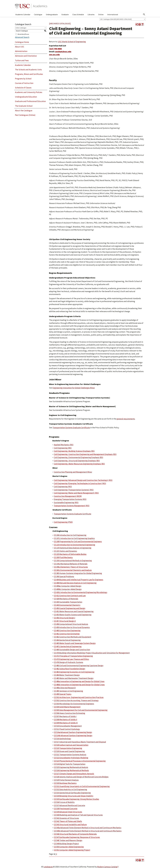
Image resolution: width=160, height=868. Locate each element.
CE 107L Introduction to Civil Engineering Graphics (74, 538)
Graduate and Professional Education (30, 101)
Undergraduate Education (26, 97)
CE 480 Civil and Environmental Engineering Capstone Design (79, 666)
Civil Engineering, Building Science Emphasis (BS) (74, 451)
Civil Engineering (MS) (63, 487)
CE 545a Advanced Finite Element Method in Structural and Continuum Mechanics (88, 828)
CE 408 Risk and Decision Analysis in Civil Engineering (75, 583)
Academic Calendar (23, 14)
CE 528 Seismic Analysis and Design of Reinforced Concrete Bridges (81, 777)
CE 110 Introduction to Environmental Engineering (74, 545)
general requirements (126, 419)
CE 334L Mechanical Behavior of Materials (71, 564)
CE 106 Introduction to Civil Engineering (70, 535)
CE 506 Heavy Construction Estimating (69, 713)
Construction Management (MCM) (68, 496)
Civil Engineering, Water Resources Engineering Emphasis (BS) (79, 464)
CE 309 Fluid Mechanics (63, 557)
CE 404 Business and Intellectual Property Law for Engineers (79, 580)
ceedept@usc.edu (63, 52)
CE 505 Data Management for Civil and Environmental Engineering (81, 710)
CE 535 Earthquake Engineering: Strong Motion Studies (76, 799)
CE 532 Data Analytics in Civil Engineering (70, 789)
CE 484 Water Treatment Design (67, 675)
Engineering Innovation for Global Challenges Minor (74, 388)
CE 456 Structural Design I (64, 618)
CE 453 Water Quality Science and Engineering (73, 615)
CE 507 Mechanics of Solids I (65, 716)
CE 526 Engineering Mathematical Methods (71, 770)
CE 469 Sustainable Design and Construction (72, 650)
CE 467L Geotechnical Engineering (68, 646)
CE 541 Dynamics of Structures (66, 818)
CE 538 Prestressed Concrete (66, 809)
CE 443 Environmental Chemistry (67, 605)
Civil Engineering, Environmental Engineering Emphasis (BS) (79, 457)
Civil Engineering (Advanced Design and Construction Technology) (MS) (83, 480)
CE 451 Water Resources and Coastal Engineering (74, 611)
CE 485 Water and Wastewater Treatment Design (74, 678)
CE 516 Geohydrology (62, 739)
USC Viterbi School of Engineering (72, 42)
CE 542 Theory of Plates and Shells (68, 821)
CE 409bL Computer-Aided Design (68, 589)
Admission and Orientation (26, 56)
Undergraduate (52, 14)
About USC (20, 47)
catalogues (48, 867)
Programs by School (23, 79)
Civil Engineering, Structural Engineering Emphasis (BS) (77, 461)
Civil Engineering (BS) (63, 448)
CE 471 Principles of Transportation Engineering (73, 656)
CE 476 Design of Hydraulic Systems (68, 662)
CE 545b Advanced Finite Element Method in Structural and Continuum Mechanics (88, 831)
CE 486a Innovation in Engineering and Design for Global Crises (79, 681)
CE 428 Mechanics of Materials (66, 599)
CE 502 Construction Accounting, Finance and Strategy (76, 700)
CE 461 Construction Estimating (67, 634)
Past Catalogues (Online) (25, 115)
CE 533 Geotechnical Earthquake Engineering (72, 793)
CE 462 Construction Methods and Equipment (73, 637)
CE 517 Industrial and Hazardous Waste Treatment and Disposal (80, 742)
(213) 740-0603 (55, 49)
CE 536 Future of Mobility (64, 802)
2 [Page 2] (56, 854)
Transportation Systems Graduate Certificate (71, 428)
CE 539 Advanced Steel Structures (68, 812)
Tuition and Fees (22, 60)
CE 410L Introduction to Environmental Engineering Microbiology (81, 592)
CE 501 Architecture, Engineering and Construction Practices (79, 697)
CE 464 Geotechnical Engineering (67, 640)
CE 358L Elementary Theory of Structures (71, 567)
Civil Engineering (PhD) (63, 522)
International (113, 14)
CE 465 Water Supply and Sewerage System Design (75, 643)
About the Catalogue (24, 111)
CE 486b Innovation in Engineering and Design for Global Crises (79, 685)
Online (101, 14)
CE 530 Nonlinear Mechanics (65, 783)
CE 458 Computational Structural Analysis (71, 624)
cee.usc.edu (54, 55)
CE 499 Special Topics (63, 694)
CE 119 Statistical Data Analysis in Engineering (73, 548)
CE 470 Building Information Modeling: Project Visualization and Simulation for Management (92, 653)
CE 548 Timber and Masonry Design (68, 840)
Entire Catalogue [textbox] (21, 28)
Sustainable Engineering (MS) (66, 503)
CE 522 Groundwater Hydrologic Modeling (71, 758)
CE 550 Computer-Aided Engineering (69, 847)
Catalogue (38, 14)
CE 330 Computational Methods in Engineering (73, 561)
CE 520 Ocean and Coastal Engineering (69, 751)
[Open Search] (144, 14)
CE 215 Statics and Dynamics (65, 551)
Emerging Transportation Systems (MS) (70, 499)
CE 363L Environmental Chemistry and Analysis (73, 570)
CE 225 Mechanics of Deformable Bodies (70, 554)
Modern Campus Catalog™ (108, 867)
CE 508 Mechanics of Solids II (65, 720)
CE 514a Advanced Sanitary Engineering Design (73, 732)
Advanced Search (22, 37)
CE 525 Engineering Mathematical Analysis (71, 767)
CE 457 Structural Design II (65, 621)
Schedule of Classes (23, 88)
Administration (21, 51)
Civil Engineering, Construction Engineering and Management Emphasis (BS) (85, 454)
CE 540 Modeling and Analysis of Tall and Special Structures (78, 815)
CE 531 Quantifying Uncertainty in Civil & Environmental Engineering (82, 786)
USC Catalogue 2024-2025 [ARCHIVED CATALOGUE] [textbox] (116, 19)
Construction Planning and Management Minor (73, 472)
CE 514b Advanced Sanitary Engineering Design (73, 735)
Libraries (91, 14)
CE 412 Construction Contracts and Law (70, 596)
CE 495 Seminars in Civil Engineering (68, 691)
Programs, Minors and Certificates (29, 74)
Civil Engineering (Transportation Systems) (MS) (74, 490)
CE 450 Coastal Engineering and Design (70, 608)
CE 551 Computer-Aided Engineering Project (72, 850)
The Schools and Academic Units (28, 70)
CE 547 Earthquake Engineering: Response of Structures (77, 837)
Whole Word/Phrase (23, 34)
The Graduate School (24, 106)
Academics (40, 6)
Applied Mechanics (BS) (64, 445)
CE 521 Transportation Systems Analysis (70, 755)
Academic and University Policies (29, 92)
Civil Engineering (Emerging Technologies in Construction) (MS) (80, 483)
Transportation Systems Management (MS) (72, 506)
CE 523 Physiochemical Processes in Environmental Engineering (80, 761)
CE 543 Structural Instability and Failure (70, 825)
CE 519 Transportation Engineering (68, 748)
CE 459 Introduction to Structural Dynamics (72, 627)
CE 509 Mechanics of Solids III (66, 723)
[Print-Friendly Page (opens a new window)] (140, 24)
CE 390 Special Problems (64, 577)
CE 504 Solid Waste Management (67, 707)
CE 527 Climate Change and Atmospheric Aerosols (74, 774)
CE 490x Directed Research (65, 688)
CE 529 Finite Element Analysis (66, 780)
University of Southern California (22, 6)
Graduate (65, 14)
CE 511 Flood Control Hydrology (67, 729)
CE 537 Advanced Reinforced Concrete (69, 805)
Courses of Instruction (24, 83)
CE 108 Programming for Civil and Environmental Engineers (78, 541)
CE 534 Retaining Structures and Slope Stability (74, 796)
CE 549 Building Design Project (66, 844)
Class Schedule (78, 14)
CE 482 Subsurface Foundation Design (69, 669)
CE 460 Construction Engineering (67, 631)
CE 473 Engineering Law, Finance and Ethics (71, 659)
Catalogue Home (22, 42)
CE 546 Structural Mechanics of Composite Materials (75, 834)
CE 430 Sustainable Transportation (68, 602)
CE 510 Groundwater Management (68, 726)
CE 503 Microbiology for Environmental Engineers (74, 704)
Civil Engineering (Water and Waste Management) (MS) (76, 493)
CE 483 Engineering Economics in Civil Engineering (74, 672)
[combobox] (123, 19)
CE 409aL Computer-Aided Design (68, 586)
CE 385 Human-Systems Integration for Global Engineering (78, 573)
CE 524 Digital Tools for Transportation (70, 764)
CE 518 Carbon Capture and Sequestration (71, 745)
